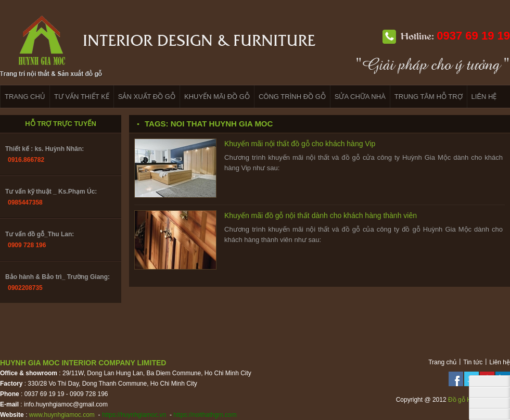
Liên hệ (500, 362)
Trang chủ (442, 362)
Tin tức (473, 362)
